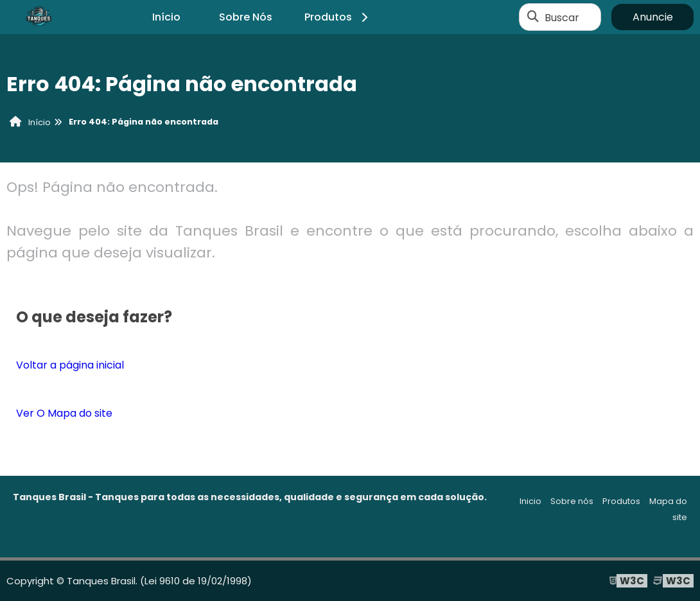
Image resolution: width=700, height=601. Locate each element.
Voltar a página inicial (70, 365)
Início (166, 17)
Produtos (338, 17)
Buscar (562, 17)
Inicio (530, 501)
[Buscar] (533, 17)
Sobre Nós (246, 17)
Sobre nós (572, 501)
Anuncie (653, 17)
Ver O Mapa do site (64, 413)
